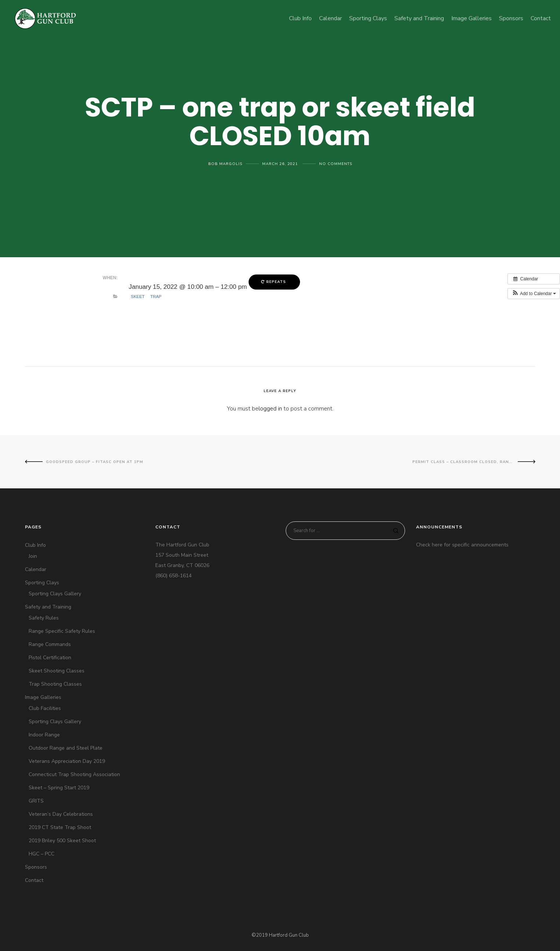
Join (33, 556)
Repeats (274, 282)
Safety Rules (44, 618)
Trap (156, 297)
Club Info (35, 545)
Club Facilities (45, 708)
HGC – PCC (41, 854)
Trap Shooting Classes (55, 684)
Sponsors (36, 867)
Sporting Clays (42, 583)
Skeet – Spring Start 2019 (59, 788)
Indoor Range (44, 735)
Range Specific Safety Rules (62, 631)
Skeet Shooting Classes (57, 671)
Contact (34, 880)
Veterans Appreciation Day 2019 (67, 761)
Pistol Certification (50, 658)
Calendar (36, 569)
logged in (270, 409)
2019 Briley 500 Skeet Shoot (62, 841)
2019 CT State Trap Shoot (60, 827)
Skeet (138, 297)
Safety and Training (48, 607)
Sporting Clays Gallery (55, 594)
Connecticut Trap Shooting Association (74, 774)
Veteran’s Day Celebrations (61, 814)
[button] (534, 294)
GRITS (36, 801)
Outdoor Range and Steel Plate (66, 748)
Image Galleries (43, 697)
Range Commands (50, 644)
